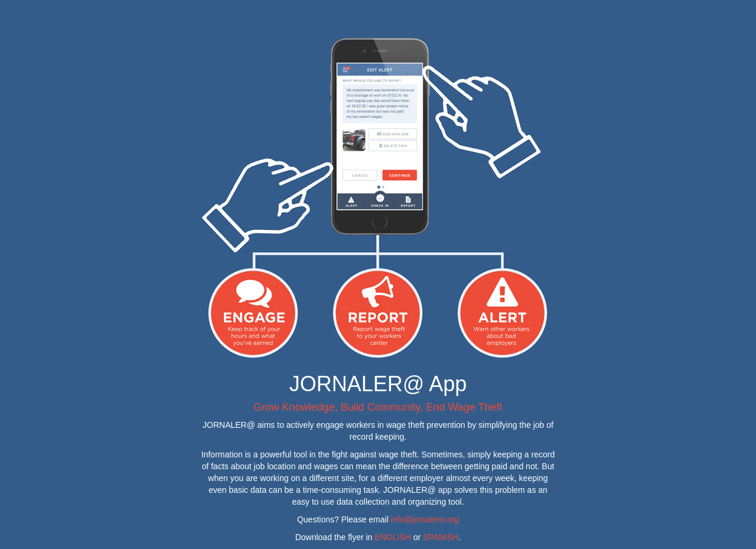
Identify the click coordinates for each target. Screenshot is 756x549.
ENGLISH (392, 537)
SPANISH (441, 537)
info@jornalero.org (425, 519)
